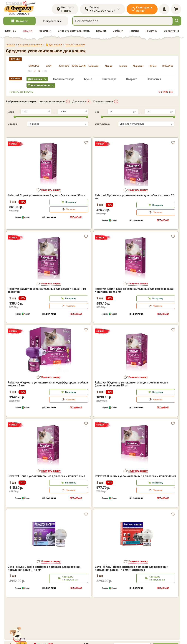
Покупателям (52, 22)
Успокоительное (103, 102)
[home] (20, 9)
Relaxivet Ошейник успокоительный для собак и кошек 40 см (135, 493)
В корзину (71, 218)
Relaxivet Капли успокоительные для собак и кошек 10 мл (46, 493)
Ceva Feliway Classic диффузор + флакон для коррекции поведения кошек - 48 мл (45, 585)
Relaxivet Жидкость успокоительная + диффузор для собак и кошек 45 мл (48, 401)
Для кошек (79, 102)
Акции (28, 32)
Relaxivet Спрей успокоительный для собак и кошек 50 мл (46, 212)
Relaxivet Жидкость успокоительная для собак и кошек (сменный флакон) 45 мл (131, 401)
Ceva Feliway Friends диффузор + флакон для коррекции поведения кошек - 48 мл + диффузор (132, 585)
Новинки (45, 32)
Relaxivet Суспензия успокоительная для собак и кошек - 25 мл (135, 213)
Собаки (118, 32)
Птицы (134, 32)
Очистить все (166, 93)
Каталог (22, 22)
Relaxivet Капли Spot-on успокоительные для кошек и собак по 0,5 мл (135, 307)
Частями (71, 226)
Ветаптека (171, 32)
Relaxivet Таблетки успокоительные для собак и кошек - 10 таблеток (47, 307)
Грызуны (151, 32)
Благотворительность (74, 32)
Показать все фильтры (21, 93)
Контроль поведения (52, 102)
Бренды (11, 32)
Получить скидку (51, 206)
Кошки (101, 32)
